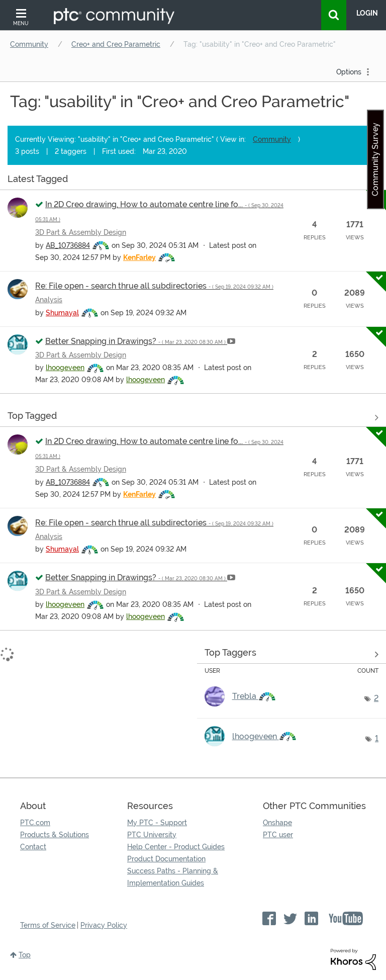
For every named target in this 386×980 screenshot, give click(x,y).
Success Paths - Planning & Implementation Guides (173, 877)
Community (29, 44)
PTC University (152, 835)
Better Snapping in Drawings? (136, 341)
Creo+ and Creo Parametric (116, 44)
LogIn (367, 13)
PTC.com (35, 823)
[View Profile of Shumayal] (62, 313)
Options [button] (349, 72)
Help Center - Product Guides (176, 847)
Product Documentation (166, 859)
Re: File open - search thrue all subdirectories (154, 286)
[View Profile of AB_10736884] (68, 245)
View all (193, 181)
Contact (33, 847)
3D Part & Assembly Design (81, 232)
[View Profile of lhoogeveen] (65, 368)
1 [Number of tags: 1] (377, 738)
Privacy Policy (104, 925)
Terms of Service (48, 925)
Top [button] (25, 955)
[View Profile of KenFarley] (139, 257)
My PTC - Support (157, 823)
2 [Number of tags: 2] (376, 698)
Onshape (277, 823)
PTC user (278, 835)
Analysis (49, 300)
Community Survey (375, 159)
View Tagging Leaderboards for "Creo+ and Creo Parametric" (292, 654)
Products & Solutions (55, 835)
